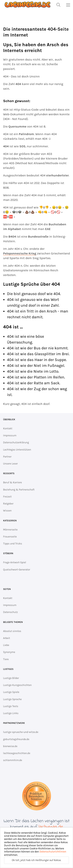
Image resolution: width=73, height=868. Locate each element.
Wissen (7, 511)
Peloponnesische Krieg (20, 253)
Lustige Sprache (12, 699)
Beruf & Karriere (12, 482)
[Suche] (58, 5)
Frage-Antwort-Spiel (15, 562)
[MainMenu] (68, 5)
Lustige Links (11, 713)
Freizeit (7, 497)
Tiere (6, 659)
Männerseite (10, 530)
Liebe (6, 645)
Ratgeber (8, 504)
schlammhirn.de (13, 760)
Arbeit (7, 638)
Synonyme (9, 652)
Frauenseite (10, 537)
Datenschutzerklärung (16, 442)
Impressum (10, 435)
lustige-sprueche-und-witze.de (21, 732)
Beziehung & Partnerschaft (19, 490)
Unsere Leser (10, 464)
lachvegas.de (51, 827)
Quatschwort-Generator (17, 570)
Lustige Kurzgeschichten (17, 685)
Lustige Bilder (11, 678)
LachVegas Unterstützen (17, 450)
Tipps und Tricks (13, 544)
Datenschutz (10, 612)
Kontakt (8, 428)
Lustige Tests (11, 706)
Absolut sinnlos (12, 631)
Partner (7, 457)
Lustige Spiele (11, 692)
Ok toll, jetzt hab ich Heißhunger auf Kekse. (37, 860)
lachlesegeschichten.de (17, 753)
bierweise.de (10, 746)
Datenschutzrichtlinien (53, 852)
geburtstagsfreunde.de (16, 739)
